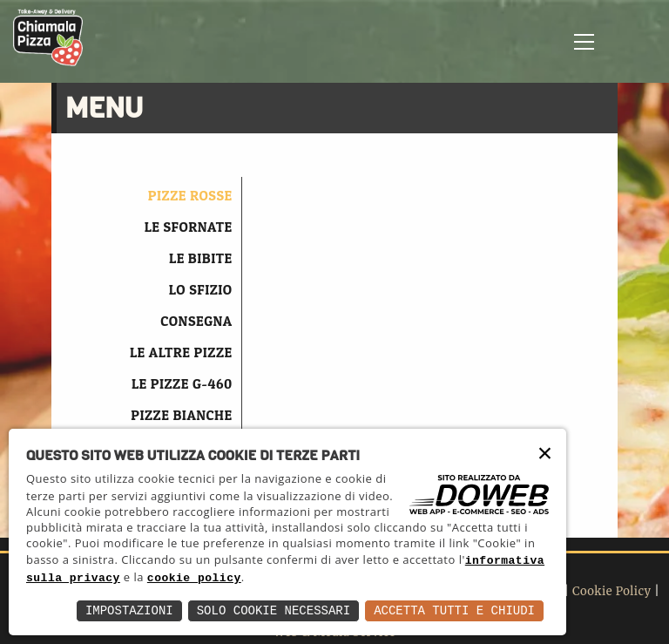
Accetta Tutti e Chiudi (454, 610)
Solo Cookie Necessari (274, 610)
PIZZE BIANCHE (181, 415)
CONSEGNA (196, 321)
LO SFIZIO (201, 289)
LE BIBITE (201, 258)
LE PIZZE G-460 (182, 383)
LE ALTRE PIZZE (181, 352)
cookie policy (343, 579)
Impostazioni (129, 610)
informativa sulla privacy (179, 579)
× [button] (546, 460)
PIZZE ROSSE (190, 195)
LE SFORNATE (189, 227)
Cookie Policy (612, 591)
